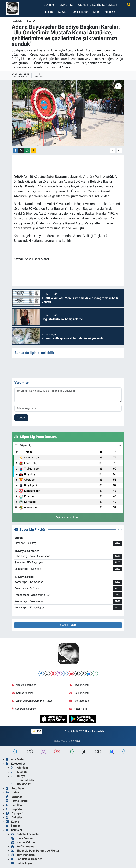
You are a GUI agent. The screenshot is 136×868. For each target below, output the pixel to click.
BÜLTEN (31, 21)
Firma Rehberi (17, 801)
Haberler (17, 21)
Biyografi (14, 813)
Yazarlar (14, 797)
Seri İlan (14, 805)
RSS (37, 731)
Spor (96, 12)
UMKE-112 (66, 5)
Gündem (49, 5)
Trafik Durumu (79, 693)
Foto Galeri (15, 788)
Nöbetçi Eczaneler (24, 685)
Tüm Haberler (79, 12)
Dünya (18, 776)
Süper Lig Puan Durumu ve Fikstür (32, 701)
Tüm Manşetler (79, 701)
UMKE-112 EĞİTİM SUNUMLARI (98, 5)
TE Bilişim (77, 741)
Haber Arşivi (78, 709)
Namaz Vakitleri (23, 693)
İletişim (48, 12)
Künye (62, 12)
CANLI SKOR (68, 625)
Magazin (110, 12)
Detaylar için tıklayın (68, 517)
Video (12, 793)
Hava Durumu (79, 685)
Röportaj (14, 809)
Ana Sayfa (15, 759)
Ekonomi (20, 772)
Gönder (21, 417)
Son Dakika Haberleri (25, 709)
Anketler (14, 817)
